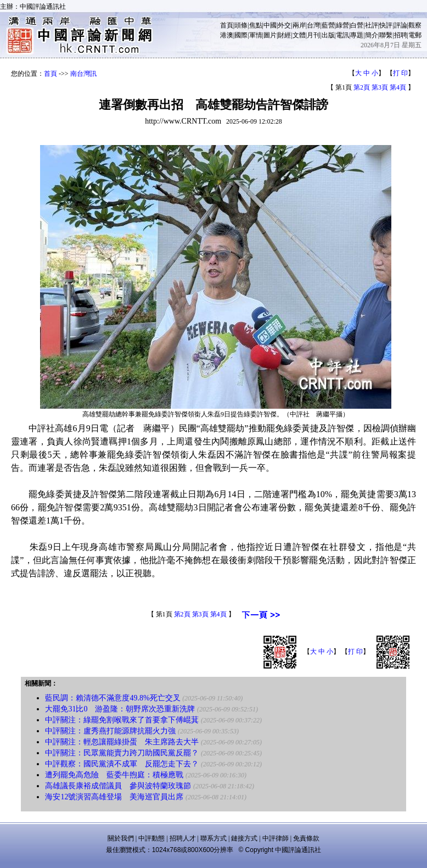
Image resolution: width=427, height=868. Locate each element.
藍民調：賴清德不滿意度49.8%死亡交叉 (113, 698)
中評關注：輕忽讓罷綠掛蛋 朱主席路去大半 (122, 742)
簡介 (372, 35)
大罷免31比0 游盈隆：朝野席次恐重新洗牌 (120, 709)
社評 (372, 25)
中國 (270, 25)
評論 (401, 25)
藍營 (328, 25)
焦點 (256, 25)
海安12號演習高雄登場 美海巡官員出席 (114, 797)
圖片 (270, 35)
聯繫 (386, 35)
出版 (328, 35)
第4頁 (398, 87)
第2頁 (362, 87)
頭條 (241, 25)
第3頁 (380, 87)
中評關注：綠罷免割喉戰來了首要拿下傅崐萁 (122, 720)
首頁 (227, 25)
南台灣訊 (83, 74)
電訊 (342, 35)
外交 (284, 25)
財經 (284, 35)
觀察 (415, 25)
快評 (386, 25)
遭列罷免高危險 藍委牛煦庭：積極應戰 (114, 775)
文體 (299, 35)
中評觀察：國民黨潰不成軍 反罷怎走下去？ (122, 764)
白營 (357, 25)
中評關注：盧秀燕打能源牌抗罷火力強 (110, 731)
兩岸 (299, 25)
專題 (357, 35)
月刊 (313, 35)
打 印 (400, 73)
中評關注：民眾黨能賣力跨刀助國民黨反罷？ (122, 753)
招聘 (401, 35)
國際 (241, 35)
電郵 (415, 35)
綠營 (342, 25)
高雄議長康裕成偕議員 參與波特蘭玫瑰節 (118, 786)
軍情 (256, 35)
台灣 (313, 25)
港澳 (227, 35)
